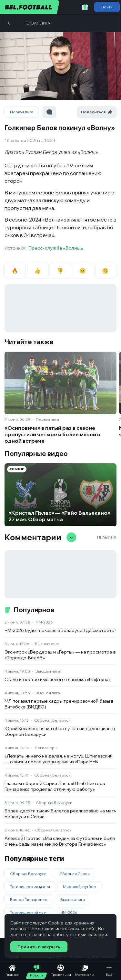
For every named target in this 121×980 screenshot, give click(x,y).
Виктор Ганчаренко (29, 899)
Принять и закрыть (39, 947)
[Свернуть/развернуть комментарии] (71, 537)
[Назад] (9, 23)
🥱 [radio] (106, 271)
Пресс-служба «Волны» (56, 248)
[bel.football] (30, 7)
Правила (107, 537)
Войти (107, 7)
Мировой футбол (79, 887)
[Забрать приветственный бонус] (85, 7)
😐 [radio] (83, 271)
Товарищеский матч (29, 912)
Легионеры (46, 748)
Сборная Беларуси (52, 720)
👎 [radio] (60, 271)
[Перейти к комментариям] (49, 112)
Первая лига (37, 23)
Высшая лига (47, 644)
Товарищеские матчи (30, 887)
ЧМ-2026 (44, 622)
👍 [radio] (38, 271)
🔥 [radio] (15, 271)
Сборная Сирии (75, 874)
